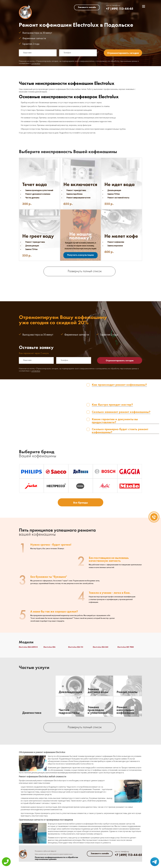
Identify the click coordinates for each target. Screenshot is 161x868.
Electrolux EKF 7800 (126, 647)
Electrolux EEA (49, 647)
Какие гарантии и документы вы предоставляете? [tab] (115, 421)
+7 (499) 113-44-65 (120, 9)
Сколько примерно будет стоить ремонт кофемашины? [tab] (120, 431)
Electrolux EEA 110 (76, 647)
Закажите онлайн (87, 7)
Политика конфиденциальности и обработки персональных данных (56, 858)
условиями (36, 64)
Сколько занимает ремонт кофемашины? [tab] (121, 412)
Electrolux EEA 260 (100, 647)
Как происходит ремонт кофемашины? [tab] (119, 385)
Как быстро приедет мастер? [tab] (112, 405)
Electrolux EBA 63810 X (28, 647)
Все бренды (80, 503)
